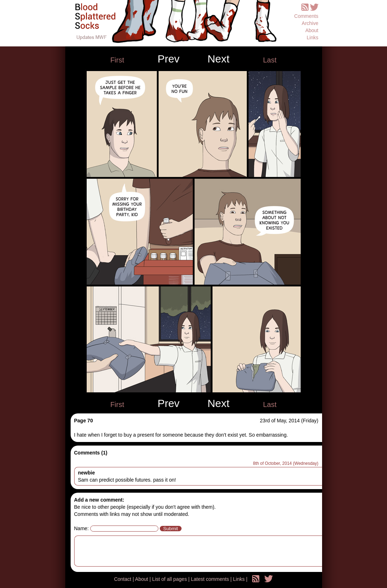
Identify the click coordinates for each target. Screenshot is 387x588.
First (117, 60)
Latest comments (211, 579)
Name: (82, 528)
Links (313, 37)
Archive (310, 23)
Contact (123, 579)
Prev (169, 59)
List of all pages (170, 579)
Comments (306, 16)
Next (219, 59)
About (312, 30)
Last (270, 60)
